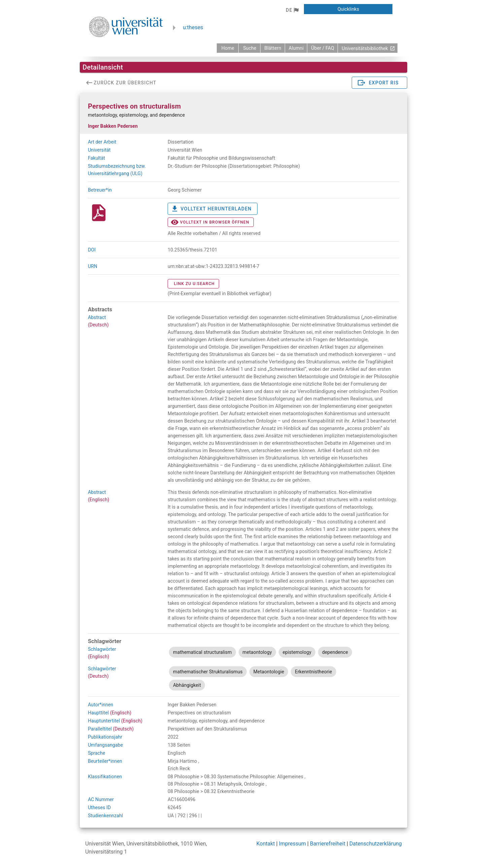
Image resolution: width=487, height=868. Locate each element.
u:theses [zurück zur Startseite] (193, 27)
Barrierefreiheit (328, 844)
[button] (292, 10)
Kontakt (266, 844)
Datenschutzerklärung (376, 844)
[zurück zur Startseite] (228, 48)
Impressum (293, 844)
